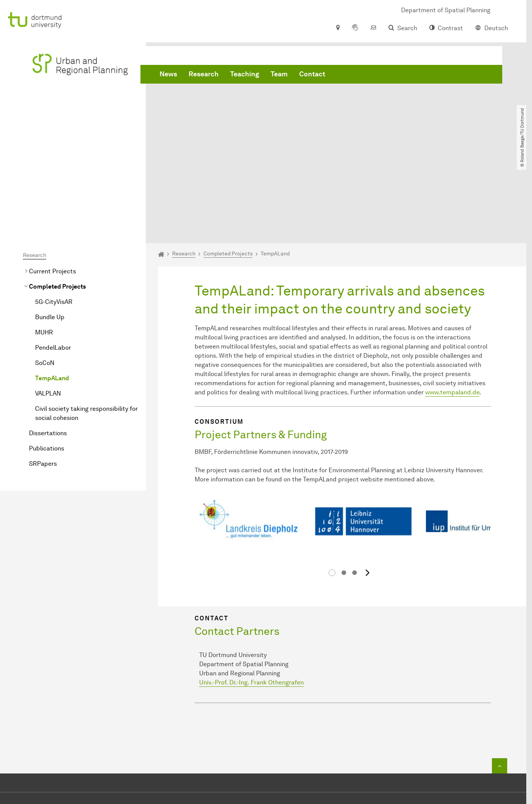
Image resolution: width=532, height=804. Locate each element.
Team (279, 76)
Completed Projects (57, 203)
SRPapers (43, 380)
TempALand (52, 294)
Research (204, 76)
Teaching (245, 76)
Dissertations (48, 349)
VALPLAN (48, 309)
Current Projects (52, 187)
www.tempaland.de (452, 308)
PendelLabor (53, 264)
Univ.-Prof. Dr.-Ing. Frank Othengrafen (251, 590)
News (168, 76)
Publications (47, 364)
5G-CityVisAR (54, 218)
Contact (312, 76)
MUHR (44, 248)
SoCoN (45, 279)
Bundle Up (50, 233)
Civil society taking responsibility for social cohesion (86, 329)
